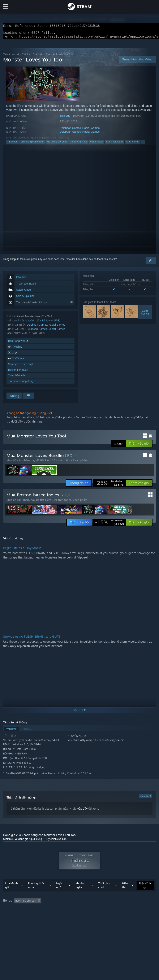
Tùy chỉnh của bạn (56, 841)
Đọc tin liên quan (18, 372)
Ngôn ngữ (60, 894)
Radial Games (91, 130)
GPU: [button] (88, 915)
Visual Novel (96, 144)
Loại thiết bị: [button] (106, 915)
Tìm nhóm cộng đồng (21, 384)
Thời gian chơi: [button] (102, 909)
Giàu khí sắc (133, 144)
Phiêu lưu (13, 144)
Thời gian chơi (104, 894)
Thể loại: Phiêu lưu (33, 57)
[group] (79, 912)
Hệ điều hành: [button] (54, 915)
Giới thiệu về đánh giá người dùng (23, 841)
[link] (109, 485)
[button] (139, 446)
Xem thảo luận (17, 378)
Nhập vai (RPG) (79, 144)
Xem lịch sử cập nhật (21, 367)
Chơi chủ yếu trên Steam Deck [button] (21, 915)
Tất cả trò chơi (11, 57)
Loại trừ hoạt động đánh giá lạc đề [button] (66, 909)
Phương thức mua (36, 894)
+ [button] (143, 144)
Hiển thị (125, 894)
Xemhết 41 (145, 314)
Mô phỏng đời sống (57, 144)
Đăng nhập (10, 262)
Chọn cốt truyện (114, 144)
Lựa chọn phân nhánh (32, 144)
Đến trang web (18, 343)
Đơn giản (36, 323)
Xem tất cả (146, 799)
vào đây (83, 811)
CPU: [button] (74, 915)
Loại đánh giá (12, 894)
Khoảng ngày (80, 894)
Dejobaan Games (70, 130)
